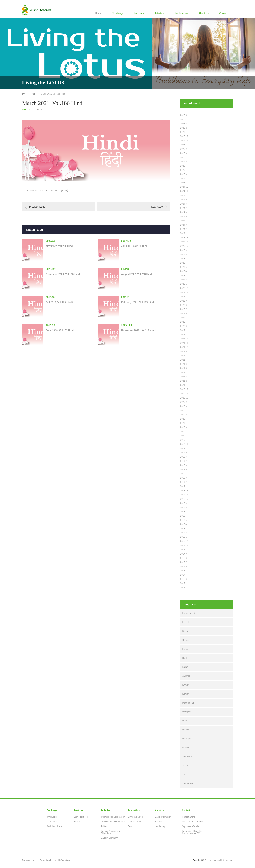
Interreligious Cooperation (113, 817)
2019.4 (184, 474)
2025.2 (184, 179)
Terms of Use (28, 860)
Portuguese (188, 739)
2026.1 (184, 132)
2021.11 (184, 343)
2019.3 (184, 478)
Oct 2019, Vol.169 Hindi (59, 302)
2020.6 (184, 415)
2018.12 (184, 491)
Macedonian (188, 703)
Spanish (186, 766)
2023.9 (184, 250)
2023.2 (184, 280)
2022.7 (184, 309)
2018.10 (184, 499)
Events (77, 822)
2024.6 (184, 212)
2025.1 (184, 183)
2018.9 (184, 503)
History (158, 822)
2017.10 (184, 550)
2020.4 (184, 423)
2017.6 (184, 566)
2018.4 (184, 524)
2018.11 (184, 495)
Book (130, 826)
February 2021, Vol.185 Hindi (138, 302)
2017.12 (184, 541)
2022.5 (184, 318)
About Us (204, 13)
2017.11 (184, 545)
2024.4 (184, 221)
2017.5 (184, 571)
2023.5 (184, 267)
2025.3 (184, 174)
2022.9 (184, 301)
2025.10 (184, 145)
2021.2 (184, 381)
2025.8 (184, 153)
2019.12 (184, 440)
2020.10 (184, 398)
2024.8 (184, 204)
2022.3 (184, 326)
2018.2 (184, 533)
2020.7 (184, 410)
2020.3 (184, 427)
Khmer (185, 685)
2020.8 (184, 406)
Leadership (160, 826)
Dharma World (135, 822)
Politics (104, 826)
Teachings (118, 13)
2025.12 (184, 136)
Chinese (186, 640)
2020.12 (184, 389)
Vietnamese (188, 783)
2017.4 (184, 575)
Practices (139, 13)
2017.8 (184, 558)
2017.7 (184, 562)
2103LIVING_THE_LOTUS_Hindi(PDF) (45, 190)
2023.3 (184, 276)
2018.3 (184, 529)
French (186, 649)
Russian (186, 748)
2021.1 (184, 385)
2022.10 (184, 297)
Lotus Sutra (52, 822)
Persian (186, 730)
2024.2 (184, 229)
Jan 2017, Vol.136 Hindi (135, 246)
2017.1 (184, 588)
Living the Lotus (190, 613)
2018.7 (184, 512)
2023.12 (184, 238)
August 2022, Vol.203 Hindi (137, 274)
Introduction (52, 817)
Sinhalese (187, 757)
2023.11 (184, 242)
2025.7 (184, 157)
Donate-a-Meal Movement (113, 822)
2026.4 (184, 119)
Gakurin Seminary (109, 838)
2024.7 (184, 208)
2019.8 (184, 457)
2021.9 (184, 351)
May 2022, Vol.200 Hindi (60, 246)
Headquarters (188, 817)
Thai (184, 775)
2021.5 (184, 368)
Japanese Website (191, 826)
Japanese (187, 676)
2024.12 (184, 187)
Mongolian (187, 712)
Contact (223, 13)
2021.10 (184, 347)
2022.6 (184, 313)
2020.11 (184, 394)
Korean (186, 694)
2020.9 (184, 402)
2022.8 (184, 305)
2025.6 (184, 162)
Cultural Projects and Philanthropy (110, 832)
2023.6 (184, 263)
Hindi (39, 110)
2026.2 (184, 128)
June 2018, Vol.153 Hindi (60, 330)
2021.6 (184, 364)
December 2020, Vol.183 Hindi (63, 274)
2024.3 (184, 225)
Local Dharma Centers (193, 822)
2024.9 (184, 200)
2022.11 (184, 292)
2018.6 (184, 516)
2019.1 (184, 486)
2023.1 (184, 284)
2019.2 (184, 482)
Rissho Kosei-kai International (219, 860)
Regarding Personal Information (55, 860)
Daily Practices (81, 817)
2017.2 (184, 583)
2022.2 (184, 330)
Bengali (186, 631)
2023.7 (184, 259)
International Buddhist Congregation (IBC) (192, 832)
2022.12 (184, 288)
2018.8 (184, 507)
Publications (181, 13)
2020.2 (184, 432)
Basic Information (163, 817)
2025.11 (184, 141)
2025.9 (184, 149)
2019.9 (184, 453)
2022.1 (184, 335)
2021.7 (184, 360)
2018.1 (184, 537)
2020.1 (184, 436)
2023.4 (184, 271)
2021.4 (184, 373)
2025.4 (184, 170)
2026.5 (184, 115)
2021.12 (184, 339)
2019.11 (184, 444)
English (186, 622)
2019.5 (184, 469)
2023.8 (184, 254)
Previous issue (37, 207)
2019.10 (184, 448)
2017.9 (184, 554)
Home (98, 13)
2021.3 (184, 377)
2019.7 (184, 461)
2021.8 (184, 356)
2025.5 (184, 166)
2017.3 (184, 579)
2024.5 (184, 216)
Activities (159, 13)
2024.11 (184, 191)
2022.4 (184, 322)
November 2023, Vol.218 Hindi (139, 330)
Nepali (185, 721)
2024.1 (184, 233)
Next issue (157, 207)
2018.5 (184, 520)
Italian (185, 667)
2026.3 (184, 124)
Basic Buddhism (54, 826)
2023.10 (184, 246)
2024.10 (184, 195)
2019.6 (184, 465)
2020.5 (184, 419)
